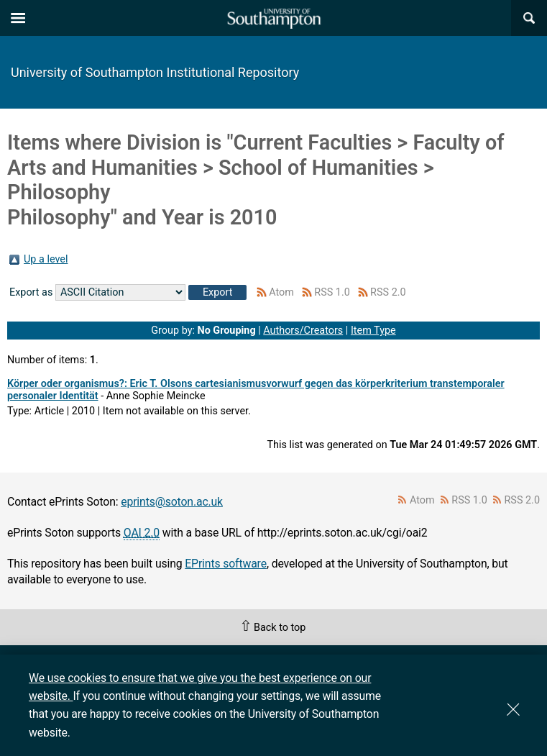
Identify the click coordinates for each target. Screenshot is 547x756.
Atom (281, 292)
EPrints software (226, 564)
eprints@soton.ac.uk (172, 502)
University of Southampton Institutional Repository (155, 72)
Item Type (373, 331)
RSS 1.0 (332, 292)
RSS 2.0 (388, 292)
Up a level (46, 259)
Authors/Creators (303, 331)
